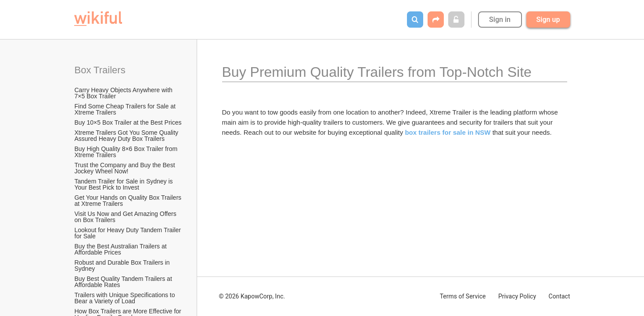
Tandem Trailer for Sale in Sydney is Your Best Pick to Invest (125, 184)
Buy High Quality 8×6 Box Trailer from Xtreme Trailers (127, 152)
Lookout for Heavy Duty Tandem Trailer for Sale (129, 233)
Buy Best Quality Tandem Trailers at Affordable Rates (124, 282)
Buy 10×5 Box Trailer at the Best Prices (128, 122)
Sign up (548, 20)
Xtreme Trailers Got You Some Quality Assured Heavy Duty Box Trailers (127, 136)
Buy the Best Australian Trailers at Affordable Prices (121, 249)
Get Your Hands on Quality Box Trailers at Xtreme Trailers (129, 201)
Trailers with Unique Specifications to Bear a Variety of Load (126, 298)
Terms (463, 296)
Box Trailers (101, 70)
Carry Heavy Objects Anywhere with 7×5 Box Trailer (124, 93)
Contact (559, 296)
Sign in (500, 20)
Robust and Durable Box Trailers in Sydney (123, 266)
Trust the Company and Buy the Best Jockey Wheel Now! (126, 168)
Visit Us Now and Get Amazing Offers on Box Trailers (126, 217)
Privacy (517, 296)
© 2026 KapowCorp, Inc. (252, 296)
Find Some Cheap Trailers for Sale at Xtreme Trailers (126, 109)
